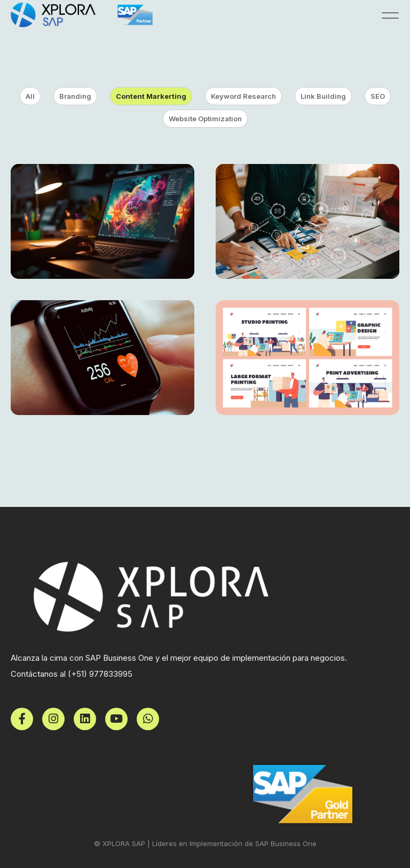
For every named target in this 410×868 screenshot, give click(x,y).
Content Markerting (151, 96)
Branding (75, 96)
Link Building (323, 96)
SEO (378, 96)
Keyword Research (243, 96)
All (30, 96)
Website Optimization (205, 119)
